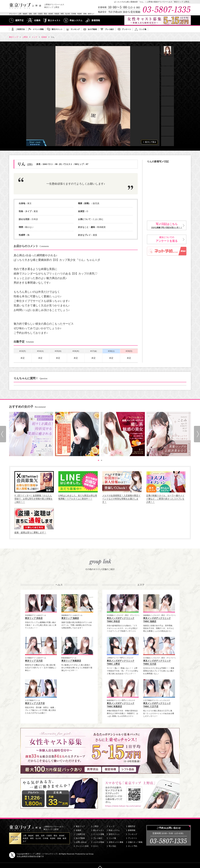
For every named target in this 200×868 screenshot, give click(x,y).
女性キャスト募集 (116, 842)
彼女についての (167, 240)
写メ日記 (112, 846)
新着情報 (96, 20)
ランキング (75, 29)
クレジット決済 (82, 846)
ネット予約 (133, 846)
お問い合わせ (81, 842)
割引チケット (57, 29)
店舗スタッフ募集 (135, 842)
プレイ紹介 (109, 29)
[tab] (98, 460)
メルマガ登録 (99, 842)
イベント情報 (38, 29)
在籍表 (37, 20)
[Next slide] (197, 434)
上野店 (96, 826)
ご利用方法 (20, 29)
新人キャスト (54, 20)
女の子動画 (92, 29)
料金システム (76, 20)
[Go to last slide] (3, 434)
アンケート (127, 29)
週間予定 (19, 20)
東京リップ (80, 826)
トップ (112, 826)
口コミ (96, 846)
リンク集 (143, 29)
